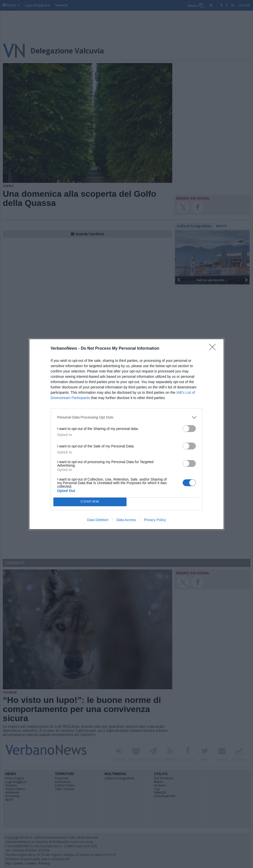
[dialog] (126, 434)
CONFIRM (90, 502)
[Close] (214, 349)
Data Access (126, 520)
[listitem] (126, 417)
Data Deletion (98, 520)
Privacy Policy (155, 520)
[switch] (189, 429)
